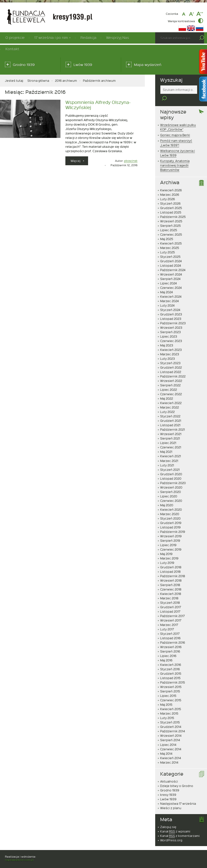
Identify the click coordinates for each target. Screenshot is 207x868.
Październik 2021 (172, 421)
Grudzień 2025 (171, 199)
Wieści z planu (171, 800)
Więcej (79, 162)
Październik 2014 (173, 723)
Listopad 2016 (170, 630)
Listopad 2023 (171, 310)
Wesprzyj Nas (118, 38)
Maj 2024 (167, 284)
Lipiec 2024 (169, 275)
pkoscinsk (131, 161)
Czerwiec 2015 (171, 692)
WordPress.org (171, 832)
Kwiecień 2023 (171, 341)
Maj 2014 (166, 745)
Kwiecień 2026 (171, 182)
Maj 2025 (167, 230)
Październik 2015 (173, 674)
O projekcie (15, 38)
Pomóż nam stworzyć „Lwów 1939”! (176, 134)
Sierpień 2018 (170, 576)
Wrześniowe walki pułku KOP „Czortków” (178, 119)
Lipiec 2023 (169, 328)
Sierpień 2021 (170, 430)
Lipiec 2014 (168, 736)
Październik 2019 (173, 523)
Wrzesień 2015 (171, 678)
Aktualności (169, 773)
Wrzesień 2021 (171, 426)
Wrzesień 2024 (171, 266)
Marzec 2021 (169, 452)
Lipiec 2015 (168, 687)
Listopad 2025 (171, 204)
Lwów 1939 (83, 65)
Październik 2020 (173, 475)
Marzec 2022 (169, 399)
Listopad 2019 (170, 519)
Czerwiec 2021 (171, 439)
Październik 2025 (173, 208)
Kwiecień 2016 (171, 656)
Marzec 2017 (169, 616)
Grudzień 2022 (171, 359)
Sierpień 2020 (170, 483)
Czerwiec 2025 (171, 226)
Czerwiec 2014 (171, 741)
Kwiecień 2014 (171, 750)
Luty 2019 (167, 554)
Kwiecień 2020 (171, 501)
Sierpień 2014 (170, 732)
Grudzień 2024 (171, 253)
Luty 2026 (168, 191)
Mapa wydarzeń (148, 65)
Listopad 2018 (170, 563)
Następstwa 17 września (178, 795)
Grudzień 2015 (171, 665)
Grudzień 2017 (171, 599)
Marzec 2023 (170, 346)
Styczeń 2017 (170, 625)
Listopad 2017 (170, 603)
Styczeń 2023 (170, 355)
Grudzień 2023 (171, 306)
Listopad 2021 (170, 417)
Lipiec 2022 (169, 381)
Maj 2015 (166, 696)
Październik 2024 (173, 262)
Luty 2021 (167, 457)
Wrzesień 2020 (171, 479)
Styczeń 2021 (170, 461)
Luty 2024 (167, 297)
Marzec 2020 (170, 506)
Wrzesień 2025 (171, 213)
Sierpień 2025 (170, 217)
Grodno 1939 (24, 65)
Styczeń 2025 (170, 248)
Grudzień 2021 (171, 412)
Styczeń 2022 (170, 408)
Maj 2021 (166, 443)
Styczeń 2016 (170, 661)
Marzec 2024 (169, 293)
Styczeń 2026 (170, 195)
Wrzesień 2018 (171, 572)
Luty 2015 (167, 709)
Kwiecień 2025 (171, 235)
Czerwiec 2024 (171, 279)
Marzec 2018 (169, 590)
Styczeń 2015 (170, 714)
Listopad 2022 (171, 363)
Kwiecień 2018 (171, 585)
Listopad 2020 (171, 470)
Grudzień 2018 (171, 559)
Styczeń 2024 (170, 301)
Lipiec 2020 (169, 488)
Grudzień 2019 (171, 514)
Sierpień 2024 (170, 270)
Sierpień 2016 (170, 643)
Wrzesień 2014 (171, 727)
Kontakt (12, 49)
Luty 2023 (168, 350)
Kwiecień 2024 (171, 288)
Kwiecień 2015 (171, 701)
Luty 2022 (167, 403)
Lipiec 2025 (169, 222)
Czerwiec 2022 (171, 386)
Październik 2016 (173, 634)
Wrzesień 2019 (171, 528)
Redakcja (88, 38)
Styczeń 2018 (170, 594)
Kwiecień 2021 (170, 448)
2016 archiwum (66, 81)
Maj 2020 (167, 497)
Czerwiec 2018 (171, 581)
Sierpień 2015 (170, 683)
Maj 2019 (166, 545)
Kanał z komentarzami (180, 827)
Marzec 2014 (169, 754)
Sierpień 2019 (170, 532)
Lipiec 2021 (168, 434)
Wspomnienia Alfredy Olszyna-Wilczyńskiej (98, 105)
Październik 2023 (173, 315)
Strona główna (38, 81)
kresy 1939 (168, 786)
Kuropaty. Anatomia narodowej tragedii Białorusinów (175, 157)
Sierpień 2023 (170, 324)
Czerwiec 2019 (171, 541)
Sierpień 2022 (170, 377)
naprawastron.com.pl (19, 851)
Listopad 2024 (171, 257)
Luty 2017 (167, 621)
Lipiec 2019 (168, 537)
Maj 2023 (167, 337)
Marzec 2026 (170, 186)
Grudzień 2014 (171, 718)
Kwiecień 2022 (171, 394)
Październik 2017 (172, 607)
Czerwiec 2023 (171, 332)
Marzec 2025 (170, 239)
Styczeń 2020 (170, 510)
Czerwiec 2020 (171, 492)
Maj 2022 (167, 390)
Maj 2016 (166, 652)
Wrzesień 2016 (171, 639)
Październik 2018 (173, 568)
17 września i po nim (51, 38)
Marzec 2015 (169, 705)
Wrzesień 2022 (171, 372)
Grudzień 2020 (171, 466)
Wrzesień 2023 (171, 319)
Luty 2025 (168, 244)
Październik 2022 (173, 368)
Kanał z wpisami (175, 823)
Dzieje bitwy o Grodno (177, 777)
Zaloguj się (168, 819)
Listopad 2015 (170, 670)
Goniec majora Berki (175, 127)
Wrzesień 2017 (171, 612)
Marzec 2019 (169, 550)
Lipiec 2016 (168, 647)
